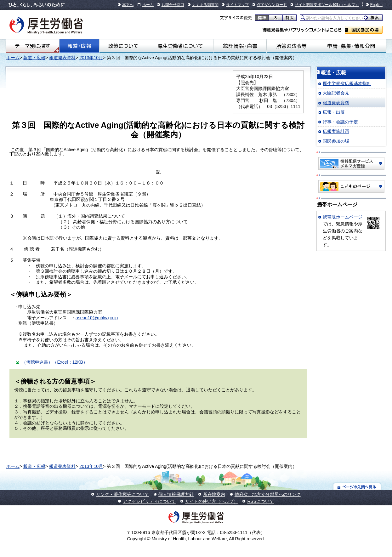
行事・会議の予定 (340, 122)
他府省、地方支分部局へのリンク (268, 494)
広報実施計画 (336, 131)
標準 (262, 18)
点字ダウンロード (272, 5)
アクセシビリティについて (149, 501)
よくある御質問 (205, 5)
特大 (290, 18)
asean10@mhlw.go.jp (97, 318)
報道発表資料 (62, 58)
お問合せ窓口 (173, 5)
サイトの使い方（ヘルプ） (212, 501)
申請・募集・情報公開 (351, 46)
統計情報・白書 (240, 46)
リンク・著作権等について (122, 494)
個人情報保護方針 (176, 494)
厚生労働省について (180, 46)
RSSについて (261, 501)
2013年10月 (91, 58)
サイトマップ (237, 5)
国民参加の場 (364, 30)
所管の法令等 (291, 46)
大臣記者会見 (336, 93)
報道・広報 (79, 46)
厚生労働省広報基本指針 (347, 83)
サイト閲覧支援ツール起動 (317, 5)
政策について (123, 46)
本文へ (128, 5)
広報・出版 (334, 112)
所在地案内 (214, 494)
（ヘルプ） (349, 5)
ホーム (148, 5)
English (376, 5)
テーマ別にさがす (32, 46)
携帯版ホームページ (343, 217)
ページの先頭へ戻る (357, 487)
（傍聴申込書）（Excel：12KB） (54, 362)
